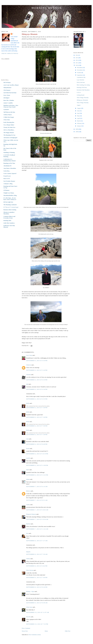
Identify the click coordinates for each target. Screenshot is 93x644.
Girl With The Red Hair (10, 93)
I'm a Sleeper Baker (9, 125)
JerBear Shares (8, 115)
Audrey (28, 505)
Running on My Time (9, 163)
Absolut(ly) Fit (7, 166)
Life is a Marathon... (9, 130)
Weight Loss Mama (9, 193)
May (78, 116)
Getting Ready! (81, 95)
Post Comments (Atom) (35, 635)
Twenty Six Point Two (9, 127)
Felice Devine (30, 570)
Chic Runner (7, 90)
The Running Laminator (10, 205)
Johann (28, 479)
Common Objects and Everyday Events (9, 217)
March (79, 121)
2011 (77, 63)
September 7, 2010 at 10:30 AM (37, 519)
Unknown (29, 365)
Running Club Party (82, 87)
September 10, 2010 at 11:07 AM (38, 612)
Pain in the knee (81, 82)
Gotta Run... (7, 171)
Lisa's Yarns (7, 95)
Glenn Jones (29, 607)
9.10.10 (79, 92)
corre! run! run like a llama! (11, 85)
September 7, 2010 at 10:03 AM (37, 510)
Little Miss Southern (9, 223)
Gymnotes (6, 109)
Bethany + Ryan (30, 591)
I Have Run (7, 120)
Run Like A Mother (9, 100)
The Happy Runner (9, 133)
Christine (28, 375)
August (79, 105)
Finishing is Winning (9, 152)
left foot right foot (8, 202)
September (80, 75)
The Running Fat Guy (9, 135)
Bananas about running (10, 210)
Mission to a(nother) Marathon (9, 213)
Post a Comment (26, 628)
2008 (77, 132)
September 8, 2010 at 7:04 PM (37, 577)
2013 (77, 58)
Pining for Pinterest (31, 514)
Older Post (68, 631)
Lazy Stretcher (80, 80)
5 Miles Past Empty (9, 117)
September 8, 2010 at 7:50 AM (37, 554)
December (80, 68)
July (78, 111)
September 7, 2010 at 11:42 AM (37, 529)
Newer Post (25, 631)
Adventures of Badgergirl (10, 138)
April (79, 118)
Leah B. (28, 458)
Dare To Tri (7, 178)
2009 (77, 129)
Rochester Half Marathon (83, 90)
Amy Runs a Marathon (10, 168)
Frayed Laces (7, 176)
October (79, 73)
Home (46, 631)
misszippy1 (6, 98)
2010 (77, 65)
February (80, 123)
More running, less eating (83, 85)
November (80, 70)
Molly (28, 403)
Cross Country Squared (10, 173)
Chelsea (28, 559)
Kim (27, 533)
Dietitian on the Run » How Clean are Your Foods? (11, 106)
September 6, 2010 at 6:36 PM (37, 389)
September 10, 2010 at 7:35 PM (37, 624)
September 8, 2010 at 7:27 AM (37, 541)
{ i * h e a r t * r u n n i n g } (11, 207)
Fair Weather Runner (9, 181)
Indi (27, 384)
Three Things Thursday (83, 98)
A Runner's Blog (8, 184)
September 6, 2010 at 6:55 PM (37, 399)
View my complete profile (10, 54)
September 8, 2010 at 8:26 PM (37, 587)
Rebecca (28, 491)
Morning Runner (47, 8)
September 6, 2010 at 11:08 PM (37, 465)
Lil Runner (6, 190)
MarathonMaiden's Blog (10, 195)
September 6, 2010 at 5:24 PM (37, 370)
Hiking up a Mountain (30, 34)
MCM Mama (7, 82)
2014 (77, 55)
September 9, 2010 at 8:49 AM (37, 603)
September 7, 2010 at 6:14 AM (37, 486)
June (78, 113)
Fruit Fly (28, 617)
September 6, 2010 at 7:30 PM (37, 408)
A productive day (81, 77)
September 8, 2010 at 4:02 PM (37, 566)
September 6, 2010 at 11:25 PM (37, 475)
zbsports (28, 552)
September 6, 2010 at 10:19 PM (37, 454)
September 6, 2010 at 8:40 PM (37, 444)
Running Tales (7, 220)
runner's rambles (8, 103)
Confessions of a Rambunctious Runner (10, 160)
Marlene (28, 524)
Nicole (28, 448)
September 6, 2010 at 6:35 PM (37, 380)
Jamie (28, 470)
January (79, 126)
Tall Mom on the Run (9, 112)
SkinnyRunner (7, 88)
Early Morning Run (9, 122)
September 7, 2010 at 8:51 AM (37, 500)
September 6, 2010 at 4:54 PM (37, 361)
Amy (27, 439)
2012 (77, 60)
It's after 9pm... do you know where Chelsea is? (10, 199)
